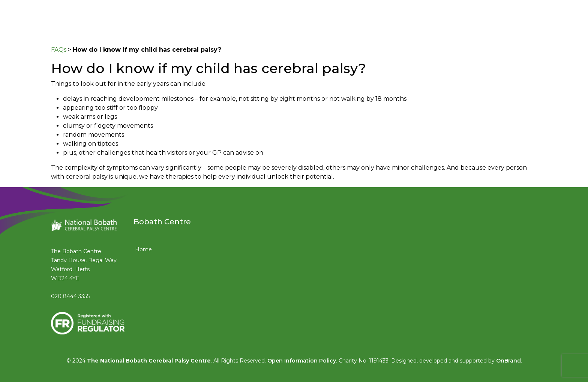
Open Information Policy (302, 361)
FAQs (59, 50)
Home (143, 249)
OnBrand (508, 361)
